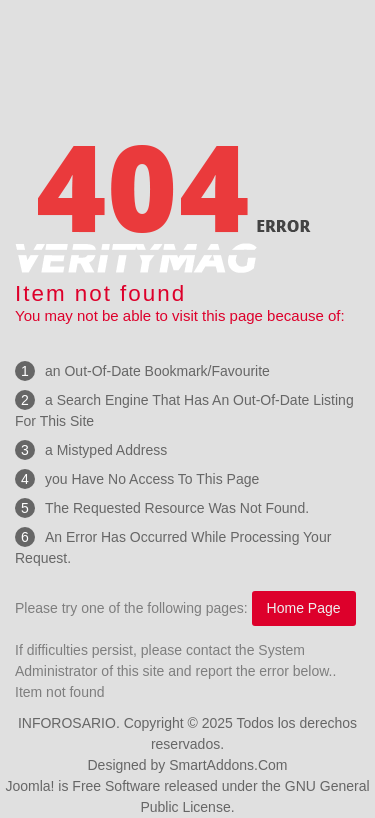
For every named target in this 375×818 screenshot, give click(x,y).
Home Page (304, 608)
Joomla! (29, 786)
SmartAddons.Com (228, 765)
